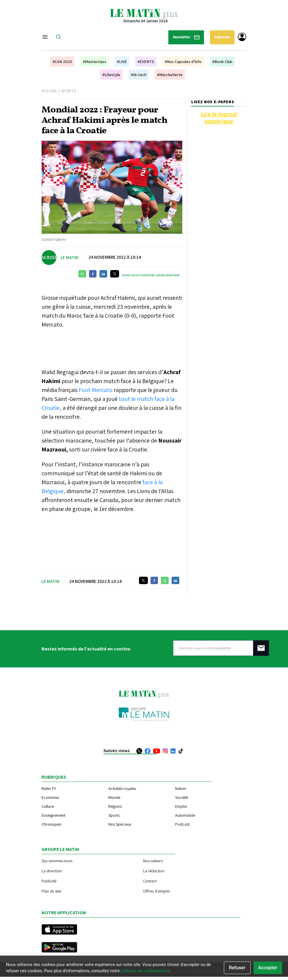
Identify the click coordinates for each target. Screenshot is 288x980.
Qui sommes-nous (57, 861)
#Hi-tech (139, 75)
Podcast (182, 824)
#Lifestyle (111, 75)
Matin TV (49, 788)
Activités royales (122, 788)
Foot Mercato (95, 390)
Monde (114, 797)
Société (182, 797)
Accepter (268, 968)
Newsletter (186, 37)
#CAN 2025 (62, 62)
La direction (52, 871)
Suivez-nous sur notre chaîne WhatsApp (151, 275)
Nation (181, 788)
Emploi (181, 806)
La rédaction (154, 871)
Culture (48, 806)
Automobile (185, 815)
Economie (50, 797)
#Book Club (222, 62)
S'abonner (222, 37)
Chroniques (51, 824)
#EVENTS (146, 62)
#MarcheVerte (170, 75)
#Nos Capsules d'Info (183, 62)
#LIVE (122, 62)
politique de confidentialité (145, 971)
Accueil (49, 91)
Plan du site (51, 891)
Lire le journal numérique (219, 117)
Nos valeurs (153, 861)
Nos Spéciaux (120, 824)
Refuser (237, 968)
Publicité (49, 881)
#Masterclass (95, 62)
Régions (115, 806)
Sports (69, 91)
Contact (150, 881)
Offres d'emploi (156, 891)
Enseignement (53, 815)
